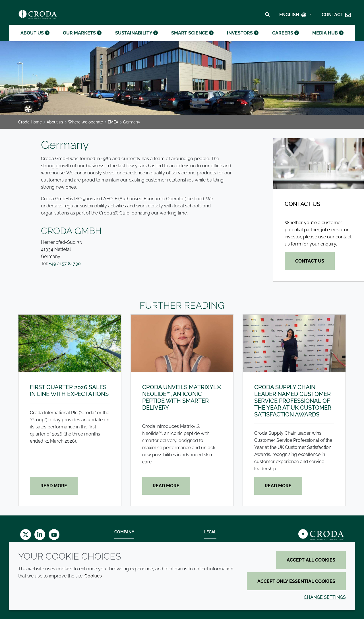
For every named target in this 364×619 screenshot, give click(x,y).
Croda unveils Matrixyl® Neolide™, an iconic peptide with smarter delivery (182, 397)
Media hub (328, 39)
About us (35, 39)
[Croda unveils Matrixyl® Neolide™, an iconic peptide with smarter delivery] (182, 343)
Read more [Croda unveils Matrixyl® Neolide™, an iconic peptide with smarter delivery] (166, 486)
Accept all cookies (311, 560)
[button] (337, 16)
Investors (243, 39)
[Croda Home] (38, 16)
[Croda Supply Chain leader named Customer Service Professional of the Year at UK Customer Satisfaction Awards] (294, 343)
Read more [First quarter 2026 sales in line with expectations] (54, 486)
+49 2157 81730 (65, 264)
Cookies (93, 576)
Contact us (302, 204)
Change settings (325, 597)
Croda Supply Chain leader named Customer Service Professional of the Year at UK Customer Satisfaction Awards (293, 401)
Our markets (82, 39)
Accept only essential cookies (296, 581)
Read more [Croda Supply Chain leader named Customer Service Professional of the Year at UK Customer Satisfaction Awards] (278, 486)
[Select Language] (296, 16)
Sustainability (136, 39)
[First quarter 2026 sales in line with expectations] (70, 343)
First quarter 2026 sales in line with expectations (69, 391)
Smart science (192, 39)
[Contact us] (318, 164)
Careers (286, 39)
